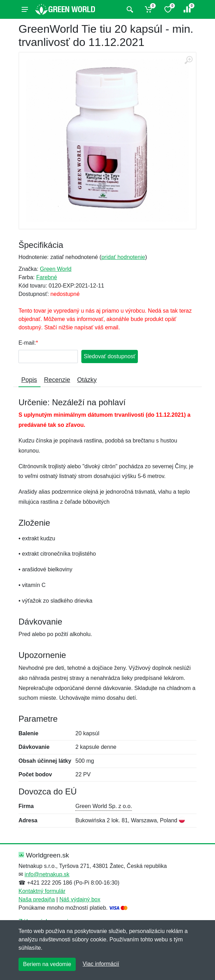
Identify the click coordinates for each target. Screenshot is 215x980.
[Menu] (25, 9)
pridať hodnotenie (123, 257)
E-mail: (27, 343)
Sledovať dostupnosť (110, 356)
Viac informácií (101, 964)
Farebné (47, 277)
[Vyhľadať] (129, 9)
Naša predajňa (37, 899)
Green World (55, 269)
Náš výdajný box (80, 899)
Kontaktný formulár (42, 891)
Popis (29, 380)
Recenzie (57, 380)
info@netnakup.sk (47, 874)
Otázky (87, 380)
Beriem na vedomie (47, 964)
